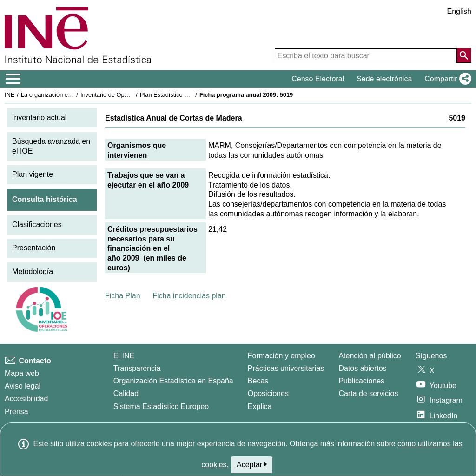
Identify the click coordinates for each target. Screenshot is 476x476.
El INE (124, 356)
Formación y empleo (281, 356)
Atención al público (370, 356)
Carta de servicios (368, 393)
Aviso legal (23, 386)
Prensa (17, 412)
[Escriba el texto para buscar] (366, 56)
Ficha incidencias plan (189, 296)
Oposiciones (268, 393)
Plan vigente (33, 174)
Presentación (34, 248)
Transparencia (137, 368)
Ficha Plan (123, 296)
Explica (260, 406)
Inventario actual (39, 117)
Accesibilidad (26, 399)
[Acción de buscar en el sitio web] (464, 55)
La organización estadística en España (72, 95)
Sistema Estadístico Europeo (161, 406)
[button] (446, 79)
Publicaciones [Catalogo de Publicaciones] (361, 381)
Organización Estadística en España (173, 381)
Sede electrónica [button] (384, 79)
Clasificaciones (37, 225)
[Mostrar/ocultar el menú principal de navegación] (13, 79)
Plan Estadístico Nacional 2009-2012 (189, 95)
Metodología (33, 272)
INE (10, 95)
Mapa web (22, 373)
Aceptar (252, 464)
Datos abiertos (362, 368)
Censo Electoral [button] (318, 79)
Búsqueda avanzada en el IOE (51, 146)
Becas (258, 381)
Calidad (126, 393)
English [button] (459, 11)
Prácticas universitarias (286, 368)
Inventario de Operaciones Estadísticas (132, 95)
